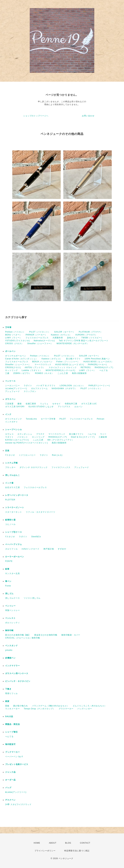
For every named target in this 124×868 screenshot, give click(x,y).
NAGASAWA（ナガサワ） (64, 388)
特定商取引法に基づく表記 (77, 851)
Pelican (101, 419)
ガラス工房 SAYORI (15, 407)
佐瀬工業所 (31, 404)
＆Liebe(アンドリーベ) (16, 388)
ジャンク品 (10, 772)
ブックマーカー (13, 752)
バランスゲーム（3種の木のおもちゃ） (50, 706)
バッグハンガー (85, 709)
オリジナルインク (14, 419)
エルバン (78, 407)
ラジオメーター (13, 709)
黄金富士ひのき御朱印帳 (46, 635)
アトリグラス (64, 407)
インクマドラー (13, 666)
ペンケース (10, 381)
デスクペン (10, 800)
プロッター (10, 467)
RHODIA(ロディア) (104, 367)
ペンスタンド (11, 646)
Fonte (8, 586)
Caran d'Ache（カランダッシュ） (21, 359)
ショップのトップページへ (36, 116)
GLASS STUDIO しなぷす (41, 407)
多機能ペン (10, 658)
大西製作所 (58, 338)
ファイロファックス (61, 467)
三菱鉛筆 (103, 437)
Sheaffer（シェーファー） (40, 344)
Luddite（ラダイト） (32, 370)
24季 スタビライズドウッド (18, 804)
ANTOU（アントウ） (35, 367)
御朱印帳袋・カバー (71, 635)
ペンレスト (10, 618)
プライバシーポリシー (45, 851)
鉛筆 (7, 569)
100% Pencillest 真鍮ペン (97, 359)
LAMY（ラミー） (13, 338)
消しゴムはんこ (13, 475)
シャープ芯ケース (14, 532)
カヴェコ (9, 434)
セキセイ (57, 404)
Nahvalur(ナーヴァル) (44, 341)
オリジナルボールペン (16, 356)
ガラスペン (10, 399)
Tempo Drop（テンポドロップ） (39, 709)
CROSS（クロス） (14, 344)
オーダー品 (10, 780)
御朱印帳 (9, 630)
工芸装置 (9, 404)
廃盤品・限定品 (13, 724)
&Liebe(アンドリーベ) (16, 792)
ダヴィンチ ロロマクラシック (34, 467)
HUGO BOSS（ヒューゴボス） (98, 362)
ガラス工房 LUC (89, 404)
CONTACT (85, 843)
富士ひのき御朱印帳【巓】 (18, 635)
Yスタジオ (10, 455)
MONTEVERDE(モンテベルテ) (60, 370)
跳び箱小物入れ (21, 706)
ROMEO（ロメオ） (44, 373)
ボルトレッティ (13, 623)
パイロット (23, 437)
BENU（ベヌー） (13, 335)
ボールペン (10, 351)
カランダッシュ (25, 434)
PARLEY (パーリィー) (99, 386)
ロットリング (11, 370)
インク (8, 414)
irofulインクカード (31, 549)
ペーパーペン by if (14, 757)
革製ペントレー (13, 610)
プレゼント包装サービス (17, 764)
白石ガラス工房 (13, 487)
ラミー (103, 434)
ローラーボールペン (15, 557)
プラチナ (40, 434)
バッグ (8, 788)
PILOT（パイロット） (40, 332)
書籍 (20, 404)
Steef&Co (36, 537)
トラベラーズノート (15, 508)
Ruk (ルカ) (57, 455)
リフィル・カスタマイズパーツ (41, 512)
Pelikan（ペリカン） (15, 332)
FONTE (9, 561)
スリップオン (30, 391)
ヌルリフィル (11, 549)
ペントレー (10, 606)
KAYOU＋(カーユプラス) (17, 440)
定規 (7, 451)
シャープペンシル (14, 430)
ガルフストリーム (39, 388)
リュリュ (44, 404)
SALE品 (9, 716)
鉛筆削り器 (10, 520)
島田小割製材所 (79, 373)
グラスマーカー (66, 709)
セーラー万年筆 (48, 419)
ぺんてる (104, 370)
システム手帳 (11, 463)
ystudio (9, 650)
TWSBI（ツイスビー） (92, 338)
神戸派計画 (49, 549)
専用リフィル (11, 693)
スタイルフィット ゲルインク (63, 367)
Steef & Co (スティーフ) (83, 437)
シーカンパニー (13, 386)
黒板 (7, 706)
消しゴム (9, 594)
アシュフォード (13, 391)
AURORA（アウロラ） (86, 335)
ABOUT (53, 843)
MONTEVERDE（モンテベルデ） (73, 344)
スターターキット (14, 512)
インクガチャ (11, 422)
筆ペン (8, 581)
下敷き (8, 689)
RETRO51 (86, 367)
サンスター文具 (13, 573)
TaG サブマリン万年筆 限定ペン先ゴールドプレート (84, 341)
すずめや (62, 549)
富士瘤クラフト (73, 359)
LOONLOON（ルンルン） (72, 386)
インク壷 (9, 483)
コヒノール (10, 524)
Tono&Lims (31, 419)
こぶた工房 (63, 373)
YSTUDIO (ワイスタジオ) (18, 341)
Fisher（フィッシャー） (68, 362)
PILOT (63, 419)
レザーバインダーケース (17, 495)
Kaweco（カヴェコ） (61, 335)
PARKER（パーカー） (36, 335)
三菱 (7, 373)
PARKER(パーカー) (97, 365)
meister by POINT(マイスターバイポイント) (26, 443)
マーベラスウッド (43, 365)
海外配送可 (10, 744)
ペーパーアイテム (14, 544)
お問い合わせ (88, 116)
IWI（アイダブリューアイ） (61, 440)
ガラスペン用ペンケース (17, 673)
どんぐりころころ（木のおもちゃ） (90, 706)
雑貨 (7, 701)
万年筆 (8, 327)
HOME (37, 843)
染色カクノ (72, 338)
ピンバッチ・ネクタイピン (18, 681)
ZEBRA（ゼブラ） (22, 373)
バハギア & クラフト (46, 386)
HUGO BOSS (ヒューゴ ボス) (70, 365)
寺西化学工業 (71, 404)
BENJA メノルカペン (42, 362)
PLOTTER (10, 500)
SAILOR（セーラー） (65, 332)
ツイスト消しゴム (32, 598)
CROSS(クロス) (13, 367)
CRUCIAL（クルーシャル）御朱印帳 (23, 638)
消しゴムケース (13, 598)
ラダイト (28, 386)
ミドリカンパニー (27, 455)
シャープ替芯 (11, 732)
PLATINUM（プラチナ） (91, 332)
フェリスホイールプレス (37, 338)
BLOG (68, 843)
